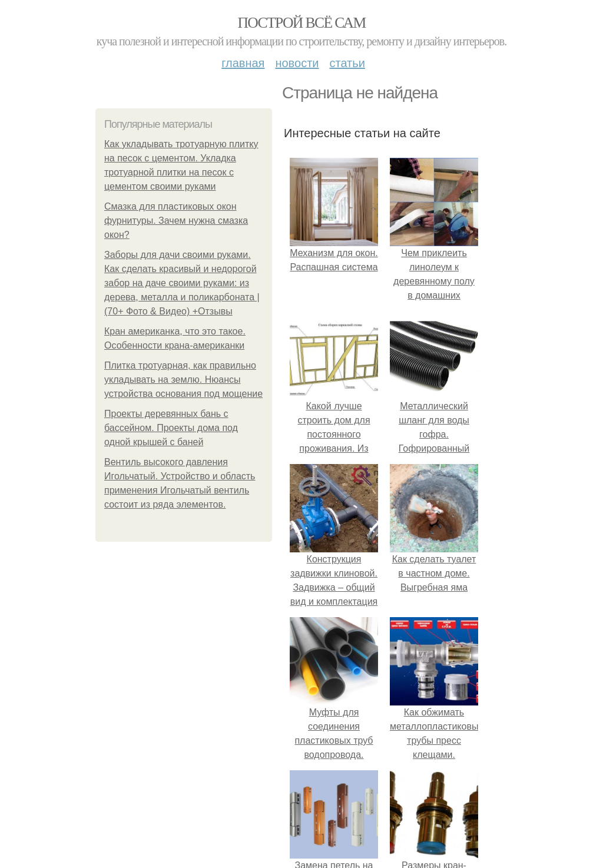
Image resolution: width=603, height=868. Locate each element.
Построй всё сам (301, 23)
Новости (297, 63)
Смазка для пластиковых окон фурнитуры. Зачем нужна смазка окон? (176, 221)
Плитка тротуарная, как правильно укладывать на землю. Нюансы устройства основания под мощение (183, 380)
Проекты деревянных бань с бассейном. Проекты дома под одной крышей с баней (171, 428)
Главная (243, 63)
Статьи (347, 63)
